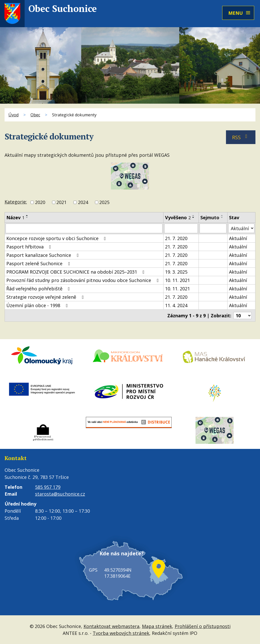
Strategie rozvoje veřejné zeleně (46, 297)
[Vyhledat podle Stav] (241, 228)
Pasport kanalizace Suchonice (43, 255)
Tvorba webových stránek (121, 633)
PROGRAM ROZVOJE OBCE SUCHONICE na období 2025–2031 (76, 272)
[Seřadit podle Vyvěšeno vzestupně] (193, 215)
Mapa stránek (157, 626)
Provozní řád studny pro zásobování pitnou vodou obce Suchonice (83, 280)
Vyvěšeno (178, 217)
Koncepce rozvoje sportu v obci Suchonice (57, 238)
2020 (40, 202)
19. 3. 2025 (176, 272)
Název (15, 217)
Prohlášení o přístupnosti (203, 626)
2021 (61, 202)
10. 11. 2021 (177, 280)
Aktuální (238, 238)
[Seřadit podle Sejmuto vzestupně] (222, 215)
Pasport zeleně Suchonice (39, 263)
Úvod (13, 115)
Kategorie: (16, 202)
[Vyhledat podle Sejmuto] (213, 228)
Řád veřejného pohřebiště (39, 289)
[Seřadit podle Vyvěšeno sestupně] (193, 217)
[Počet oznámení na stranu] (242, 316)
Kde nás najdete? (119, 559)
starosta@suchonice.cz (60, 494)
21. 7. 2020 (176, 238)
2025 (104, 202)
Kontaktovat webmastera (111, 626)
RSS (241, 137)
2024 (83, 202)
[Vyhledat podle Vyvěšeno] (181, 228)
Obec (35, 115)
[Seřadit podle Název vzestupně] (27, 215)
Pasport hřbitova (30, 247)
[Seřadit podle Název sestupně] (27, 217)
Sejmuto (210, 217)
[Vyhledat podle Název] (84, 228)
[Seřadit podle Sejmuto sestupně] (222, 217)
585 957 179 (48, 487)
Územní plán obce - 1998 (38, 305)
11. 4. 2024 (176, 305)
